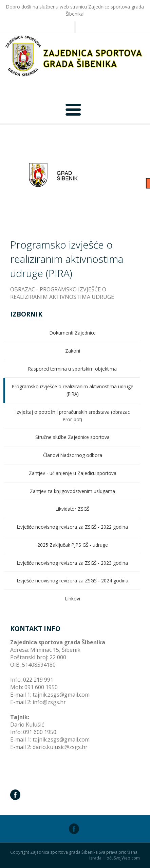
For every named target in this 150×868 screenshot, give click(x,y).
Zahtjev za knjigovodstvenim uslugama (72, 491)
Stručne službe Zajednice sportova (72, 437)
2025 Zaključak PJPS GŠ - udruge (73, 545)
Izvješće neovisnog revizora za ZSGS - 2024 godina (73, 581)
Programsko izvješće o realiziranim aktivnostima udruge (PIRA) (73, 390)
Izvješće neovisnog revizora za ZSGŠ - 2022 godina (72, 527)
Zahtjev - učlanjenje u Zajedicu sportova (73, 473)
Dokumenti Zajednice (73, 333)
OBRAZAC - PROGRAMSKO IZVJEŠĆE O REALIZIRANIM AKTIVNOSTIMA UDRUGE (62, 293)
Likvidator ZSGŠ (72, 509)
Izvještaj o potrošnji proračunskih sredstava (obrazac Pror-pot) (73, 416)
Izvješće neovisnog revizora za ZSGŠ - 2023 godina (72, 563)
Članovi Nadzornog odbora (73, 455)
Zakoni (73, 351)
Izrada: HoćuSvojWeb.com (115, 858)
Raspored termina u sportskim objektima (72, 369)
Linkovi (73, 599)
